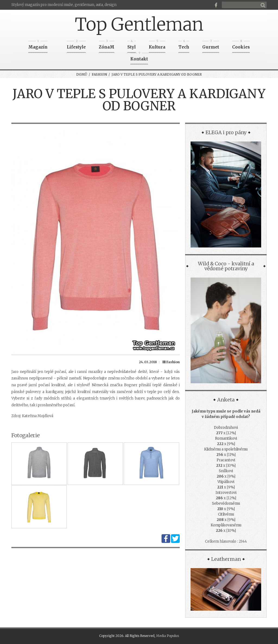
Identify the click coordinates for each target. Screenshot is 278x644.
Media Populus (168, 636)
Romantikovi (226, 438)
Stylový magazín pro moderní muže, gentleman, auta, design (64, 5)
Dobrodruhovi (226, 428)
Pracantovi (226, 460)
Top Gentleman (139, 24)
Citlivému (226, 514)
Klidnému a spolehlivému (226, 449)
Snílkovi (226, 471)
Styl (132, 45)
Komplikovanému (226, 525)
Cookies (241, 45)
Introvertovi (226, 493)
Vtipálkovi (226, 482)
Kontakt (139, 57)
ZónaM (107, 45)
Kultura (157, 45)
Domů (82, 74)
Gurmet (211, 45)
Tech (184, 45)
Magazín (38, 45)
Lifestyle (76, 45)
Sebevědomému (226, 503)
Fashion (99, 74)
